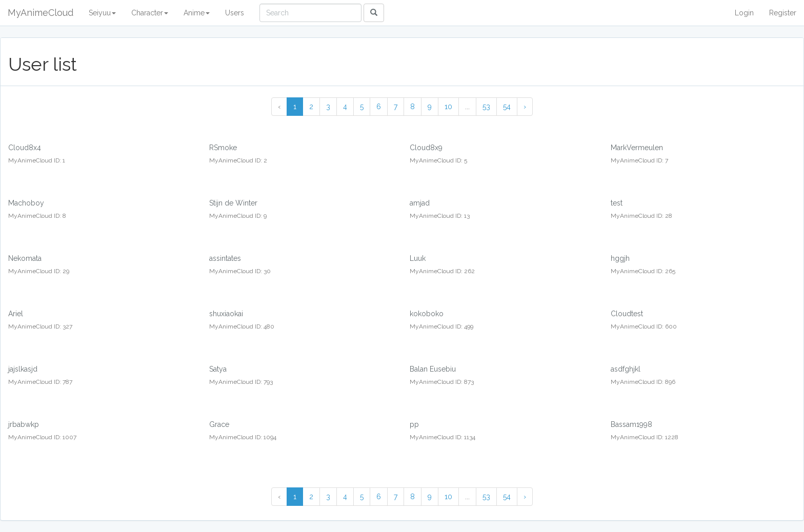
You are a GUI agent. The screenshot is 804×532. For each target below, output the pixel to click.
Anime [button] (197, 13)
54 (507, 107)
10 (448, 107)
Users (235, 13)
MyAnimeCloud (41, 13)
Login (744, 13)
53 (486, 107)
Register (783, 13)
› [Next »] (525, 107)
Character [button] (150, 13)
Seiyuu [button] (102, 13)
